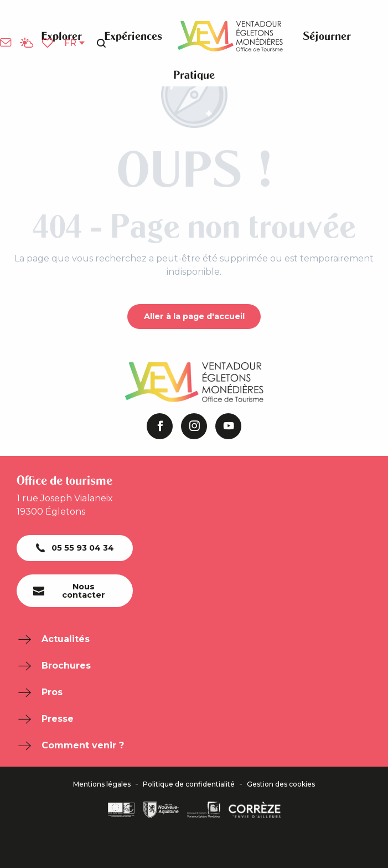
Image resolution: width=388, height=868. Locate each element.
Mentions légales (102, 784)
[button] (101, 43)
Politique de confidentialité (189, 784)
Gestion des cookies (281, 784)
